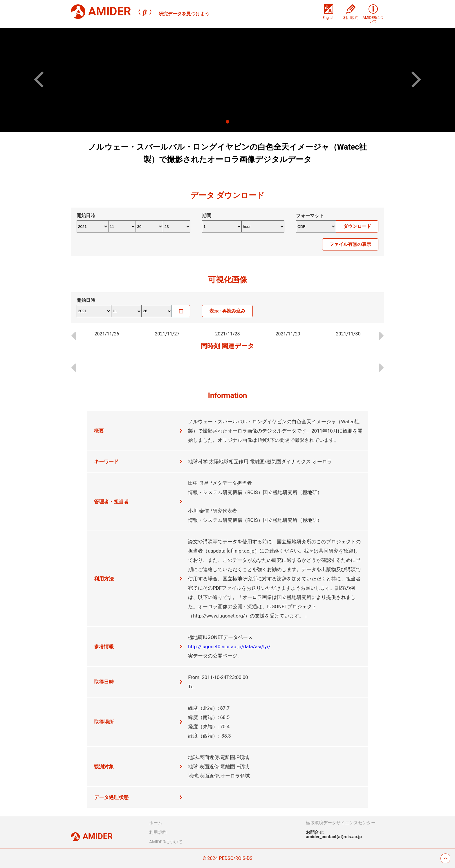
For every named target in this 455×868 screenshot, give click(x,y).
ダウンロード (357, 226)
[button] (42, 79)
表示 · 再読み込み (227, 311)
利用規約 (158, 832)
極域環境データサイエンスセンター (341, 823)
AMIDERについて (166, 842)
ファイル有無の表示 (350, 244)
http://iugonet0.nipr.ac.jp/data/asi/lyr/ (229, 647)
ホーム (156, 823)
